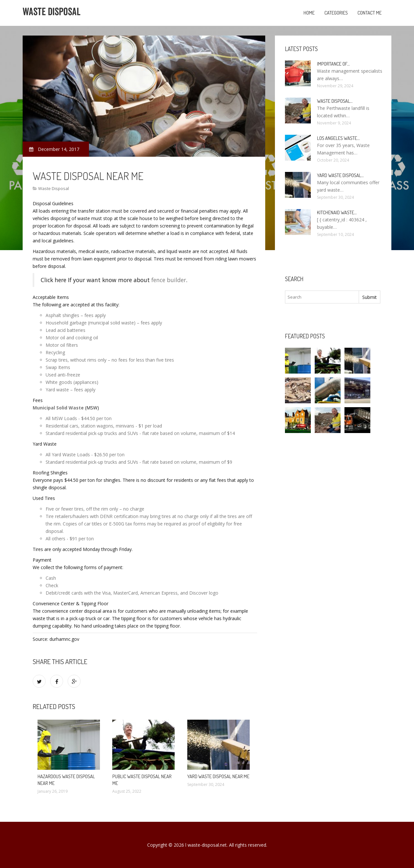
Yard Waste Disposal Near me (218, 776)
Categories (336, 13)
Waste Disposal (54, 188)
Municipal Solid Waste (58, 408)
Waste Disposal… (335, 101)
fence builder (169, 280)
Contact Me (370, 13)
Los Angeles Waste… (338, 138)
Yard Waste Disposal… (340, 175)
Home (309, 13)
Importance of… (333, 64)
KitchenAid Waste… (337, 212)
